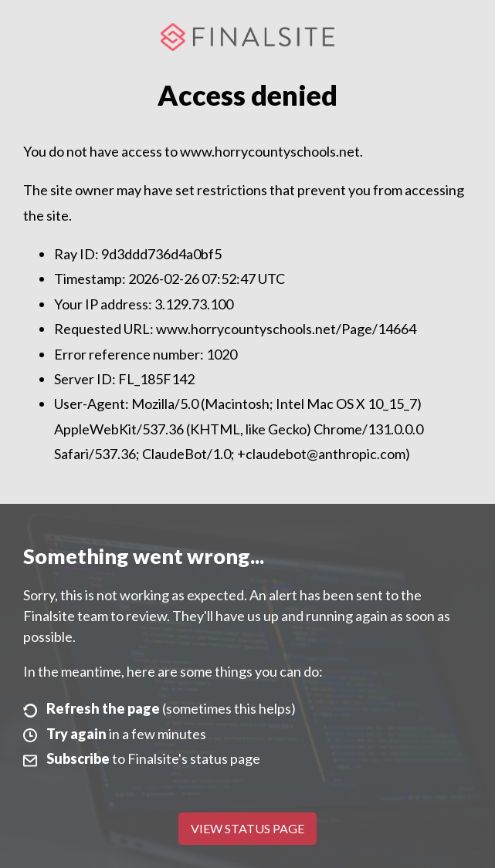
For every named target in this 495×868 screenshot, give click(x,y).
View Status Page (247, 828)
